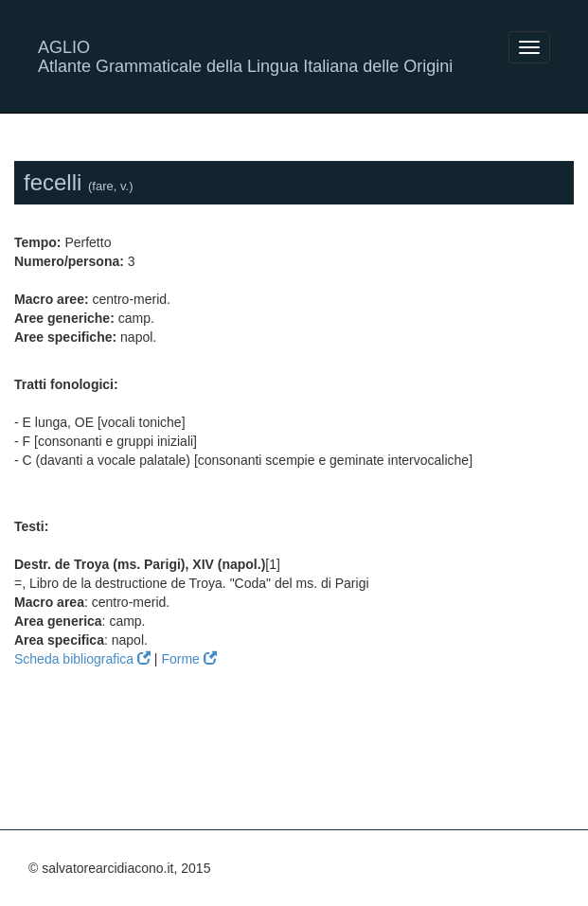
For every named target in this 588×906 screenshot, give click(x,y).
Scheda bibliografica (82, 659)
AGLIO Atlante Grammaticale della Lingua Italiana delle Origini (245, 54)
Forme (188, 659)
